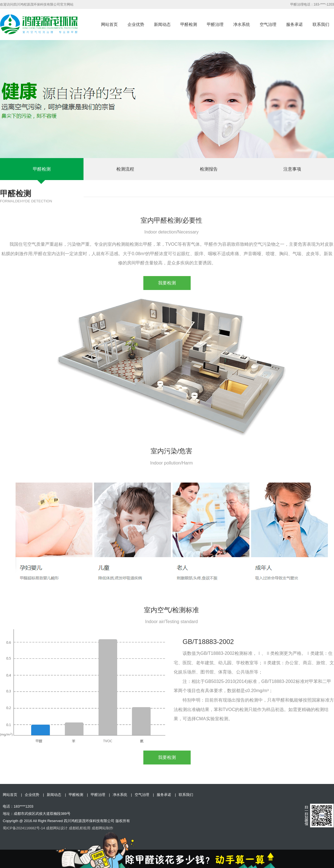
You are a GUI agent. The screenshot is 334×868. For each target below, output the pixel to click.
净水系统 (242, 24)
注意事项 (292, 169)
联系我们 (321, 24)
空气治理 (268, 24)
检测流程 (125, 169)
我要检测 (167, 283)
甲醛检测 (189, 24)
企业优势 (136, 24)
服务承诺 (294, 24)
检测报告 (209, 169)
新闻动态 (162, 24)
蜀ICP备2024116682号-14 (24, 828)
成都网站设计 (57, 828)
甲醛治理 (215, 24)
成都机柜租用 (80, 828)
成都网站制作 (102, 828)
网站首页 (109, 24)
